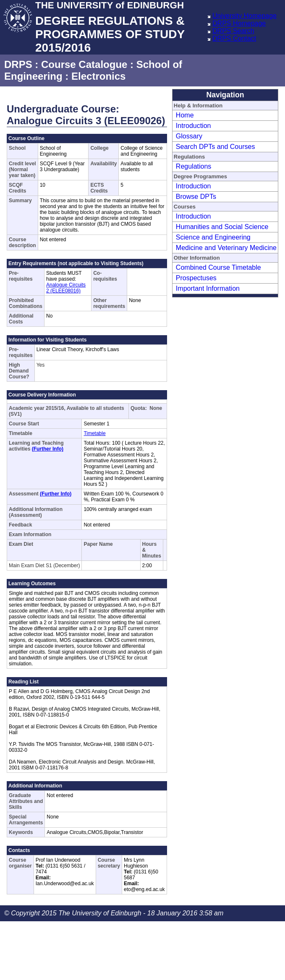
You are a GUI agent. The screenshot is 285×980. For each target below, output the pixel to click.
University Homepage (244, 16)
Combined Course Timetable (218, 267)
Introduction (193, 126)
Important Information (208, 288)
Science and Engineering (213, 237)
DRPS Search (233, 31)
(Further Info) (48, 449)
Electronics (98, 76)
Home (185, 115)
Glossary (189, 136)
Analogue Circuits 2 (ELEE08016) (66, 288)
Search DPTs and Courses (216, 147)
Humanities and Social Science (222, 227)
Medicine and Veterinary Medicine (226, 248)
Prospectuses (196, 278)
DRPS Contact (234, 38)
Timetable (94, 433)
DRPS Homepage (239, 23)
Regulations (194, 166)
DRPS (18, 64)
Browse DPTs (196, 197)
